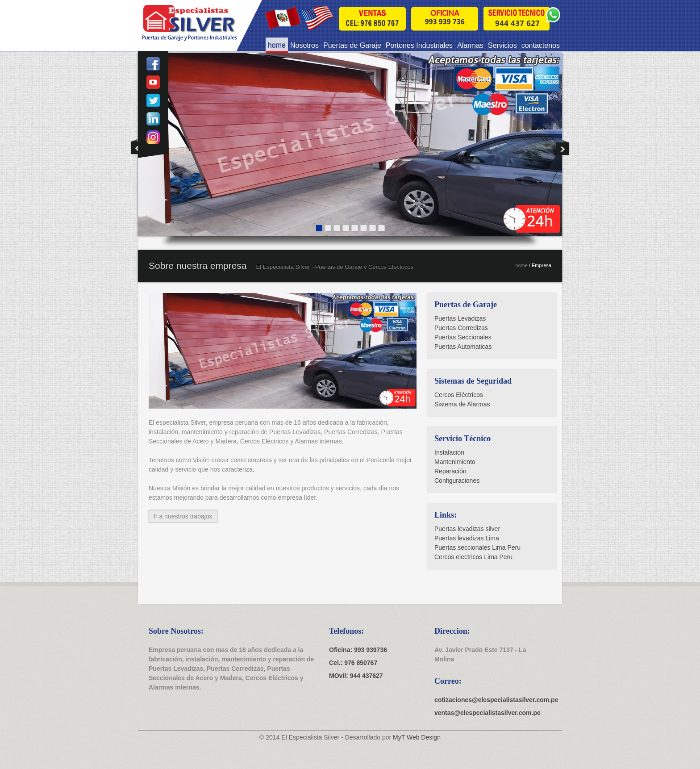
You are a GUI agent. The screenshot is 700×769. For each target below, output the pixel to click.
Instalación (449, 452)
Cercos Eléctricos (459, 395)
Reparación (450, 471)
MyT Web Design (417, 737)
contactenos (541, 45)
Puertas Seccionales (463, 337)
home (277, 45)
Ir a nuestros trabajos (183, 516)
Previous (137, 147)
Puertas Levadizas (460, 318)
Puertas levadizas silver (467, 529)
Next (562, 147)
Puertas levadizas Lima (467, 538)
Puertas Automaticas (463, 347)
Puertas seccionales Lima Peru (477, 547)
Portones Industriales (419, 45)
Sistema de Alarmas (462, 404)
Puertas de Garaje (352, 45)
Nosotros (304, 45)
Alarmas (470, 45)
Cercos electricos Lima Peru (473, 557)
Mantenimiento (455, 462)
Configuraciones (457, 481)
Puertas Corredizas (461, 328)
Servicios (502, 45)
